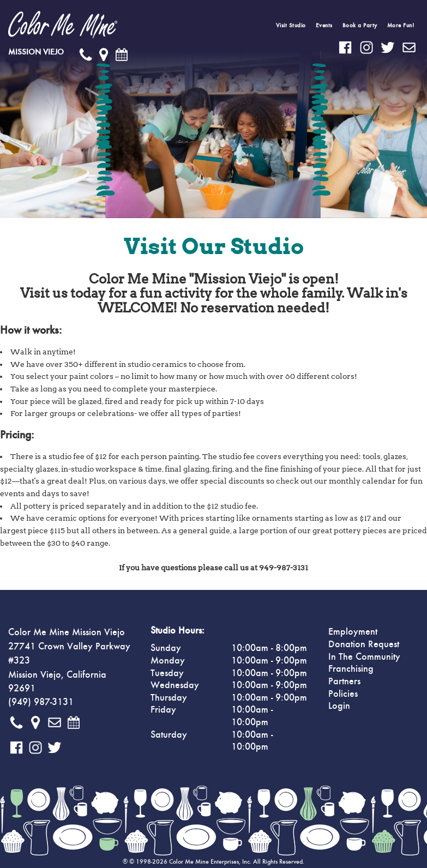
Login (339, 706)
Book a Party (360, 25)
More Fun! (401, 25)
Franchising (351, 669)
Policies (343, 694)
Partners (344, 682)
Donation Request (364, 644)
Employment (353, 632)
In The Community (364, 657)
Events (324, 25)
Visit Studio (291, 25)
